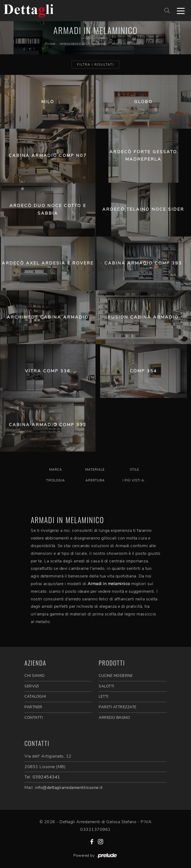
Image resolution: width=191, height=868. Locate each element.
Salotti (106, 686)
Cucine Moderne (116, 676)
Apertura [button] (95, 480)
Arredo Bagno (114, 718)
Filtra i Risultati (95, 65)
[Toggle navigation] (181, 11)
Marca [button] (56, 470)
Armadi (100, 44)
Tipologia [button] (56, 480)
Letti (104, 696)
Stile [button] (135, 470)
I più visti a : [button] (134, 480)
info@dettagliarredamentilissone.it (69, 788)
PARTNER (33, 707)
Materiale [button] (95, 470)
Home (51, 44)
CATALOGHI (35, 696)
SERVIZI (32, 686)
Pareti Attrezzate (118, 707)
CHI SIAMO (35, 676)
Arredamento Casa (74, 44)
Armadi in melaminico (128, 44)
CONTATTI (34, 718)
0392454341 (46, 777)
